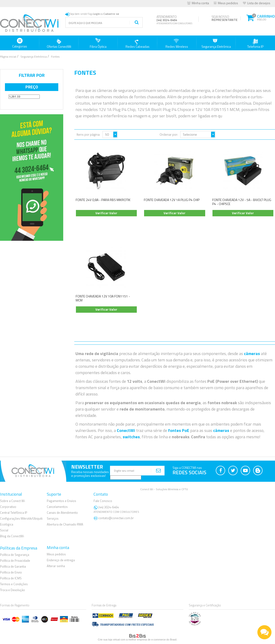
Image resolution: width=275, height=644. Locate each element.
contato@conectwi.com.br (116, 518)
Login (96, 14)
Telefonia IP (255, 43)
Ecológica (7, 524)
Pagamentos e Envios (61, 501)
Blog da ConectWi (12, 536)
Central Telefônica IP (14, 513)
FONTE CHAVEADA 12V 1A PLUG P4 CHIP (172, 200)
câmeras (252, 354)
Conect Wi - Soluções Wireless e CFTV (164, 489)
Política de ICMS (11, 578)
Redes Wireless (177, 43)
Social (4, 530)
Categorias (20, 43)
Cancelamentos (57, 507)
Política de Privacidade (15, 561)
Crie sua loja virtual (109, 640)
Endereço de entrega (61, 560)
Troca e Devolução (12, 590)
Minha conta (200, 3)
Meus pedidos (228, 3)
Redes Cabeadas (137, 43)
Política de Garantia (13, 566)
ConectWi (126, 430)
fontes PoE (179, 430)
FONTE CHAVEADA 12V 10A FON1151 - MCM (103, 298)
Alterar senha (56, 566)
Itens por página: (88, 134)
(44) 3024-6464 (117, 509)
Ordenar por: (169, 134)
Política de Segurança (15, 555)
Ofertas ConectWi (59, 43)
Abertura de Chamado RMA (65, 524)
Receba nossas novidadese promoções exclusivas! (90, 474)
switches (131, 437)
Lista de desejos (259, 3)
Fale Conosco (103, 501)
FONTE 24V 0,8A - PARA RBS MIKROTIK (103, 200)
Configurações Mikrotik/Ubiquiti (21, 518)
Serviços (53, 518)
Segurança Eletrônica (216, 43)
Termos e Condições (14, 584)
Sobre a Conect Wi (12, 501)
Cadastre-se (111, 14)
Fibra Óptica (98, 43)
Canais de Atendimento (62, 513)
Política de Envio (11, 572)
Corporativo (8, 507)
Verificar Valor (106, 213)
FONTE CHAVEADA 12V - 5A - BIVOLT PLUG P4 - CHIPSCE (242, 202)
